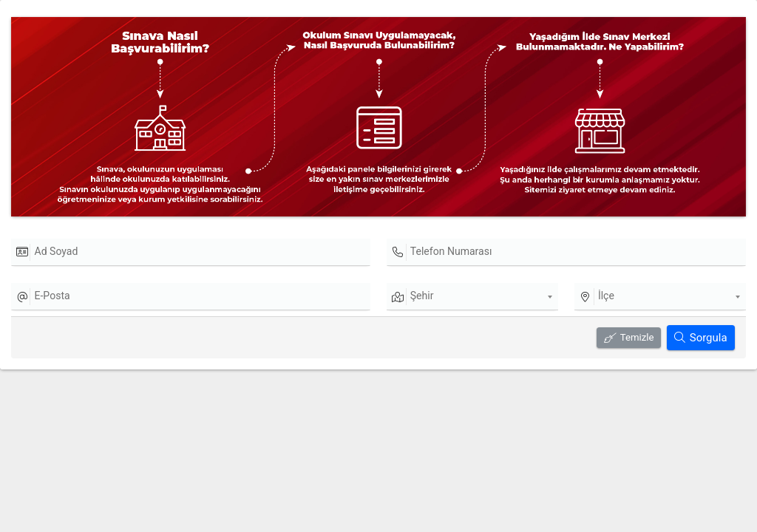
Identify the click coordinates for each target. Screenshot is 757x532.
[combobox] (472, 297)
